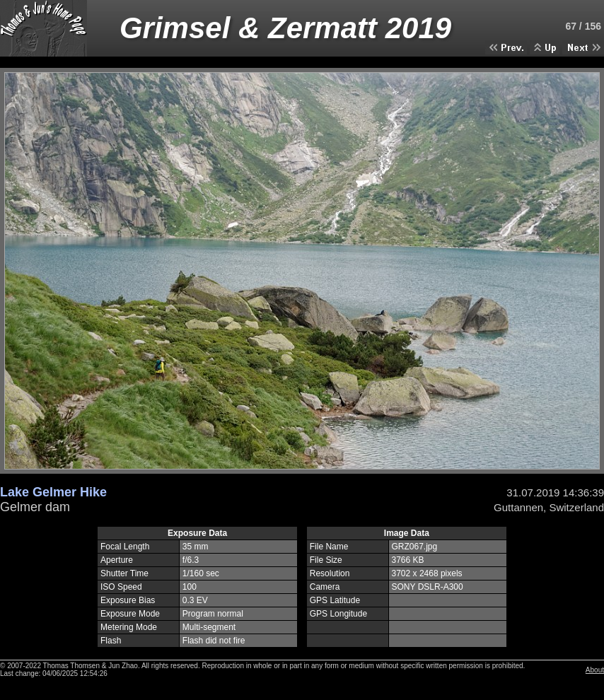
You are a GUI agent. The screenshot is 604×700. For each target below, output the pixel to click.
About (595, 670)
